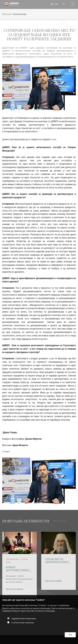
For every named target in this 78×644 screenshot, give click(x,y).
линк (54, 139)
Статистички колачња (23, 622)
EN (57, 4)
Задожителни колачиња (24, 618)
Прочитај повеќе (14, 589)
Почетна (7, 14)
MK (52, 4)
